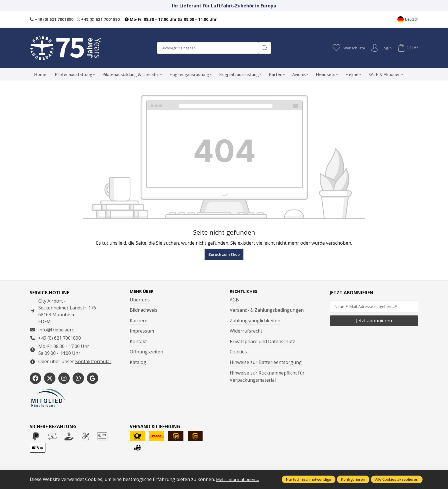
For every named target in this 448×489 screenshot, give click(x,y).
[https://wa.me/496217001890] (78, 378)
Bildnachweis (144, 310)
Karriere (139, 321)
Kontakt (138, 342)
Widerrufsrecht (246, 331)
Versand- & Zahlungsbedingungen (267, 310)
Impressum (142, 331)
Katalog (138, 363)
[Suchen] (264, 48)
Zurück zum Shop (224, 254)
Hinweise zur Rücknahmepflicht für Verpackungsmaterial (267, 377)
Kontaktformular (93, 361)
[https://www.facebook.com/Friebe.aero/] (35, 378)
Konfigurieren (353, 479)
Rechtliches (245, 291)
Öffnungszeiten (146, 352)
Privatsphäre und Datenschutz (262, 342)
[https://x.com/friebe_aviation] (50, 378)
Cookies (238, 352)
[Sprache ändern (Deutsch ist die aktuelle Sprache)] (408, 19)
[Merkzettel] (347, 48)
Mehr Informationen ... (240, 479)
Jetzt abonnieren (374, 321)
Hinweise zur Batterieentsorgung (266, 363)
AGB (234, 300)
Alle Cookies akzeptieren (397, 479)
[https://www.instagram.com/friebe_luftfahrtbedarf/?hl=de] (64, 378)
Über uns (140, 300)
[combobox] (207, 48)
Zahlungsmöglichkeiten (255, 321)
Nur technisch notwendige (309, 479)
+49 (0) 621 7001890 (52, 19)
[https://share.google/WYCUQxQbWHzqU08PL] (93, 378)
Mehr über (142, 291)
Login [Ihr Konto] (380, 48)
